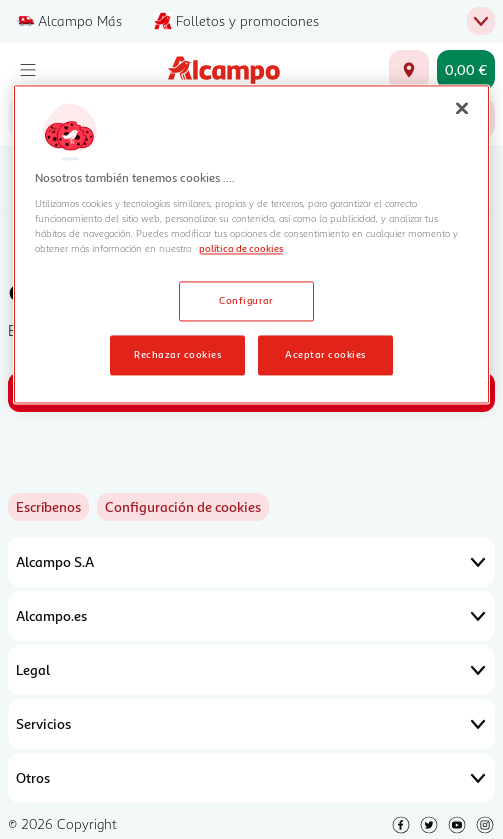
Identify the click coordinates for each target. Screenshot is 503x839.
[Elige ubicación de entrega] (409, 70)
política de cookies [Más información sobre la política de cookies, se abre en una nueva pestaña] (241, 248)
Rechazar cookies (177, 354)
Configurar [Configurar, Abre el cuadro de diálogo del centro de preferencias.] (246, 300)
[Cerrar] (462, 108)
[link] (183, 507)
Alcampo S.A (251, 562)
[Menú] (28, 70)
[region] (252, 244)
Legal (251, 670)
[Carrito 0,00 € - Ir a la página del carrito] (466, 70)
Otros (251, 778)
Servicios (251, 724)
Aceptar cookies (325, 354)
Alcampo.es (251, 616)
